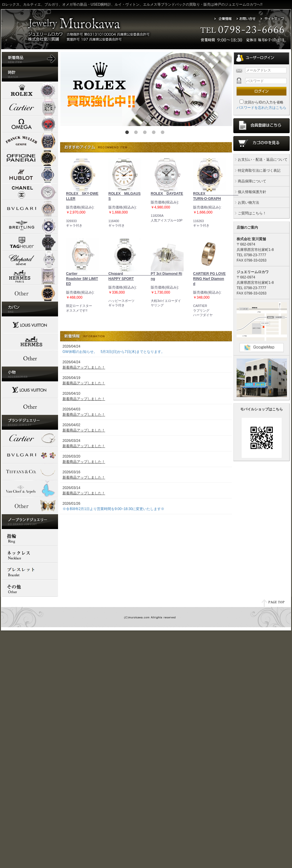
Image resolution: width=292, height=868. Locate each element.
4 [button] (155, 133)
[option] (146, 89)
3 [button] (146, 133)
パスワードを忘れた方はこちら (261, 108)
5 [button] (164, 133)
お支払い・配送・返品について (261, 160)
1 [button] (128, 133)
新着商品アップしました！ (84, 367)
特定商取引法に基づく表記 (257, 171)
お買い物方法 (246, 203)
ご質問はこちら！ (250, 213)
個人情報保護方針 (250, 192)
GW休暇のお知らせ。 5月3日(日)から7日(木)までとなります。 (114, 352)
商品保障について (250, 181)
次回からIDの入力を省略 (264, 102)
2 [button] (137, 133)
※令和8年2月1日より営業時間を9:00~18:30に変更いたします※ (113, 509)
